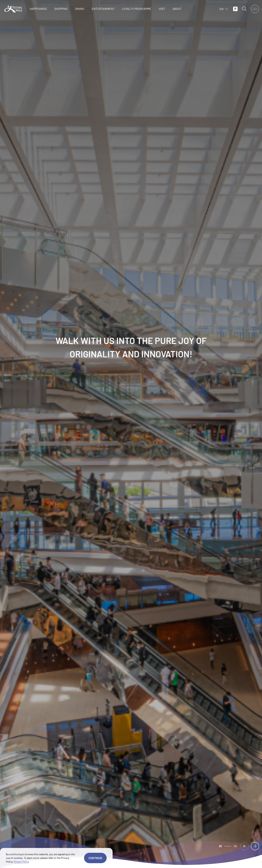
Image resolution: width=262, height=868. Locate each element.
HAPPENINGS (38, 9)
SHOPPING (61, 9)
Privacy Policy (21, 862)
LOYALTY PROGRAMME (137, 9)
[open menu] (255, 9)
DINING (80, 9)
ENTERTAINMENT (103, 9)
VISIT (162, 9)
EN (224, 9)
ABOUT (177, 9)
